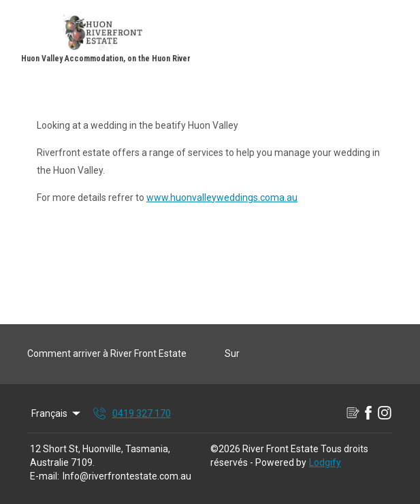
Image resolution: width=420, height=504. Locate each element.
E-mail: (45, 476)
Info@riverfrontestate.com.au (127, 476)
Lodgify (325, 462)
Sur (232, 353)
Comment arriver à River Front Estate (107, 353)
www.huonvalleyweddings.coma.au (222, 198)
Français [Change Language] (57, 413)
